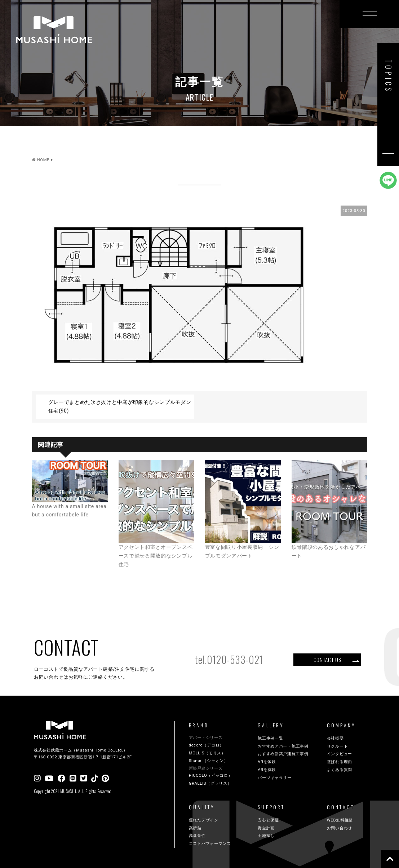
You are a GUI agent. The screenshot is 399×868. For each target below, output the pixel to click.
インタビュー (340, 754)
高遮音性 (197, 836)
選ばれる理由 (340, 762)
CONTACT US (327, 660)
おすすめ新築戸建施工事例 (283, 754)
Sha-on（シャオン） (209, 761)
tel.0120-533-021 (229, 659)
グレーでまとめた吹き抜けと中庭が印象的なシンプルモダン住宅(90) (120, 406)
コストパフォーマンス (210, 844)
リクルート (338, 746)
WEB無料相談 (340, 820)
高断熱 (195, 828)
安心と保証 (268, 820)
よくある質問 (340, 770)
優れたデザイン (204, 820)
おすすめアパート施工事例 (283, 746)
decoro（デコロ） (206, 745)
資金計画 (266, 828)
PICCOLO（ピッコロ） (211, 776)
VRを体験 (267, 762)
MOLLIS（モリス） (207, 753)
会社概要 (335, 738)
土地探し (266, 836)
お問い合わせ (340, 828)
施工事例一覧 (270, 738)
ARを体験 (267, 770)
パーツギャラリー (275, 778)
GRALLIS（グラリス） (210, 783)
